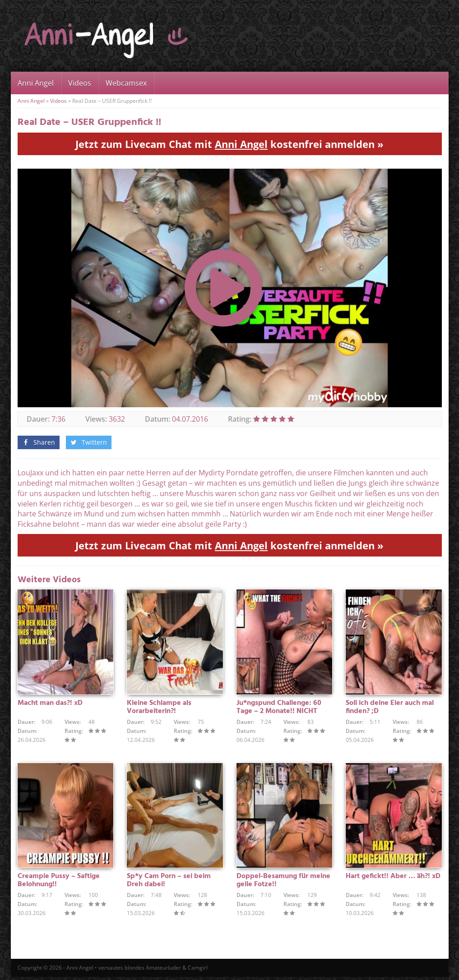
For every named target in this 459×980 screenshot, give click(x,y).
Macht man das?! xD (50, 704)
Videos (80, 83)
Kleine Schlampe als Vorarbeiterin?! (159, 709)
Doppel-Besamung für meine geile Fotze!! (283, 883)
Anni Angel (36, 83)
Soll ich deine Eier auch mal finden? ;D (390, 709)
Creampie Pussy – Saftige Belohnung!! (59, 883)
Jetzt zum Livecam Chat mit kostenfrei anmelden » (229, 144)
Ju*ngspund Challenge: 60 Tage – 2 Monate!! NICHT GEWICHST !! (279, 713)
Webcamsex (126, 83)
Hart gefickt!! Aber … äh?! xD (393, 879)
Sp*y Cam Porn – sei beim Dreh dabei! (169, 883)
